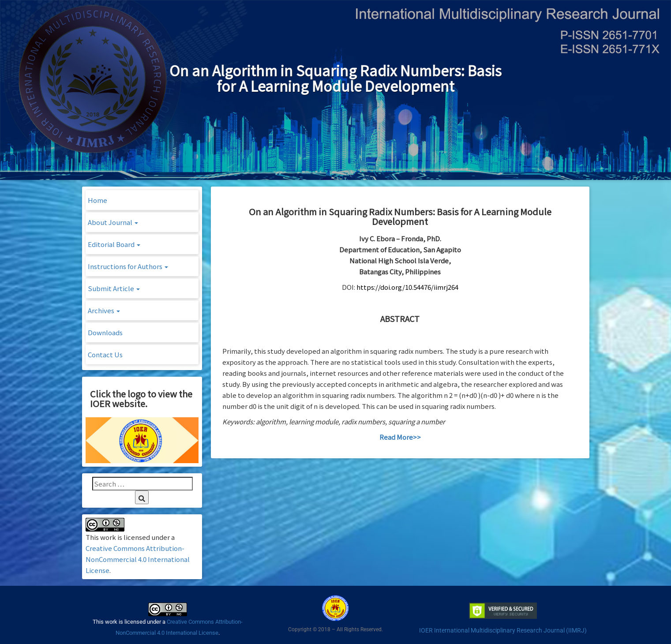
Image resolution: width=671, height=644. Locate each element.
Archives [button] (104, 310)
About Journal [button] (113, 222)
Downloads (105, 332)
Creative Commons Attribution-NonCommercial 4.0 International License (138, 559)
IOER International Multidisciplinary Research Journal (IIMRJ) (503, 630)
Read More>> (400, 437)
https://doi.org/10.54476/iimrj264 (407, 287)
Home (97, 200)
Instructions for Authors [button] (128, 266)
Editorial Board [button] (114, 244)
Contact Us (105, 354)
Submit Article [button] (114, 288)
